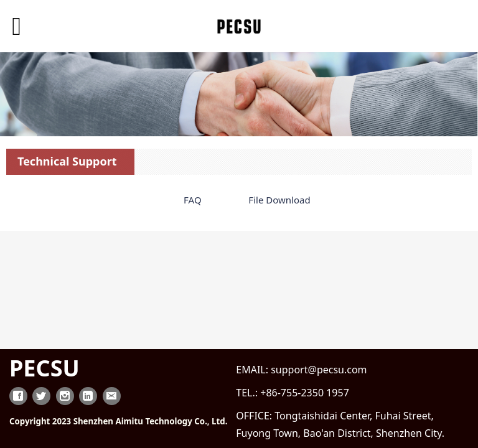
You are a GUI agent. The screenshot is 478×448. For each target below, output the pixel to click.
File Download (279, 200)
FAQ (193, 200)
